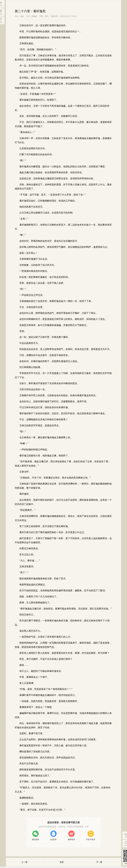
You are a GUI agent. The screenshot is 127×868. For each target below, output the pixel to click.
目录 (62, 862)
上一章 (24, 862)
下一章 (99, 862)
